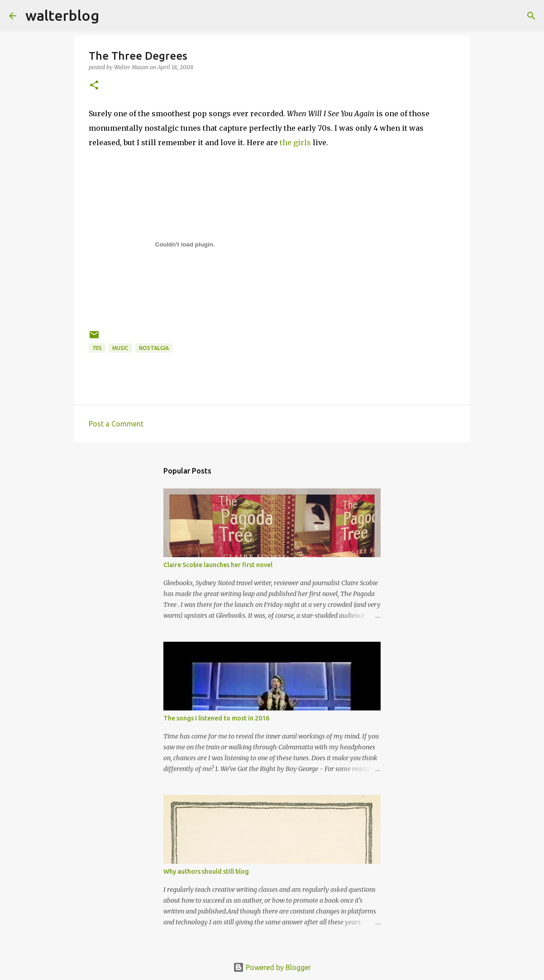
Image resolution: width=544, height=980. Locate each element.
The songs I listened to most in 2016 (216, 718)
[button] (94, 86)
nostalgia (154, 348)
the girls (295, 142)
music (120, 348)
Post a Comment (116, 424)
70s (97, 348)
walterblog (62, 15)
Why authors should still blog (206, 871)
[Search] (112, 16)
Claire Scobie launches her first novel (218, 565)
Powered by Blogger (272, 967)
